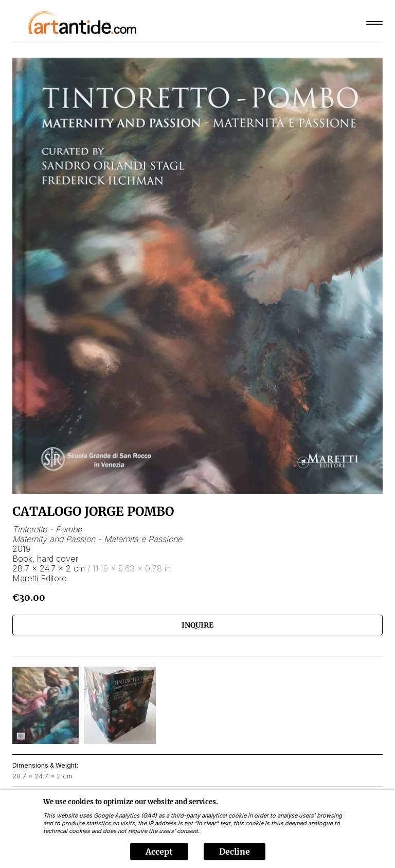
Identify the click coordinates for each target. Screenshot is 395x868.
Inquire (197, 625)
